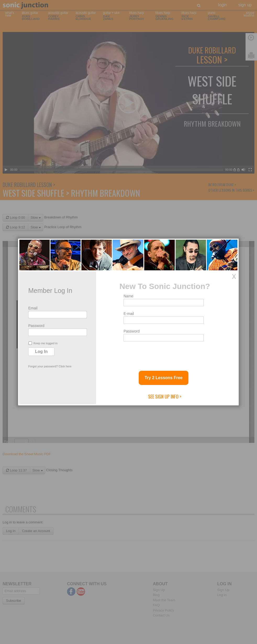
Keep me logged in (43, 343)
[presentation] (163, 354)
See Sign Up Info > (165, 396)
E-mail (129, 314)
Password (36, 326)
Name (128, 296)
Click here (65, 366)
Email (33, 308)
